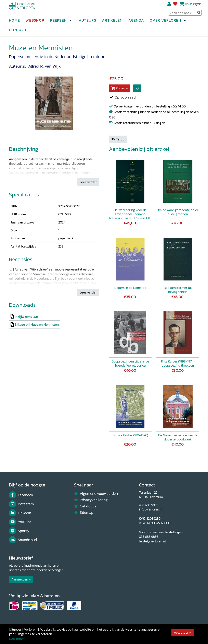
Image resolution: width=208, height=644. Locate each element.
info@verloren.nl (151, 509)
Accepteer (181, 632)
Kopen (118, 88)
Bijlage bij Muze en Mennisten (37, 324)
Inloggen (193, 5)
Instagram (21, 504)
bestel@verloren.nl (152, 541)
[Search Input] (185, 14)
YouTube (20, 522)
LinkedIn (20, 513)
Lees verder (88, 182)
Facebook (21, 495)
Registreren (170, 5)
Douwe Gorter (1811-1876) (130, 435)
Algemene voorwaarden (96, 494)
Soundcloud (23, 540)
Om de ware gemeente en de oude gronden (178, 212)
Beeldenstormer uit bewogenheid (178, 290)
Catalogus (85, 506)
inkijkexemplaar (26, 317)
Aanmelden (20, 579)
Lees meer (16, 639)
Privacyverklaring (91, 500)
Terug (118, 139)
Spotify (19, 531)
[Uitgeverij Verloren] (28, 9)
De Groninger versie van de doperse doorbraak (178, 437)
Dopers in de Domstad (130, 288)
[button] (70, 22)
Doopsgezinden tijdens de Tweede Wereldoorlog (130, 363)
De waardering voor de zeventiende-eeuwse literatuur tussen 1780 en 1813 (130, 214)
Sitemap (84, 513)
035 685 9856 (149, 505)
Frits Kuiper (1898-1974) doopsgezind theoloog (178, 363)
